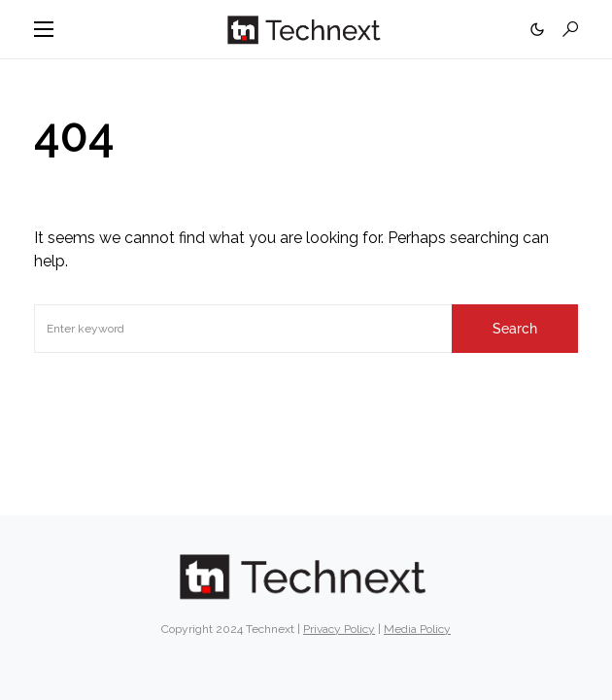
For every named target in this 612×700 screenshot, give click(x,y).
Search (515, 329)
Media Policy (417, 629)
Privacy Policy (339, 629)
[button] (44, 29)
